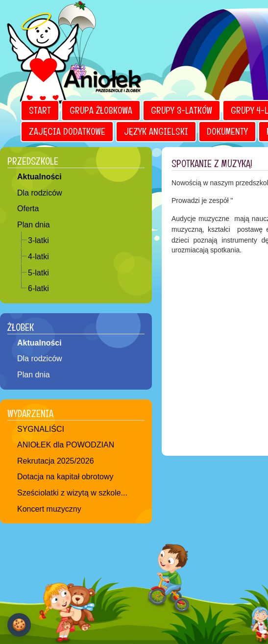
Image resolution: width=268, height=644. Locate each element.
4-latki (38, 257)
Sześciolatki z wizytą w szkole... (72, 493)
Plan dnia (34, 225)
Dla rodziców (40, 193)
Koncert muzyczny (49, 509)
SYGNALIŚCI (41, 429)
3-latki (38, 240)
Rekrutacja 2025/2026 (56, 461)
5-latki (38, 273)
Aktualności (39, 177)
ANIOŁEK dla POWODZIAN (66, 445)
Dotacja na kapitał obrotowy (65, 477)
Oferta (28, 209)
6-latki (38, 288)
